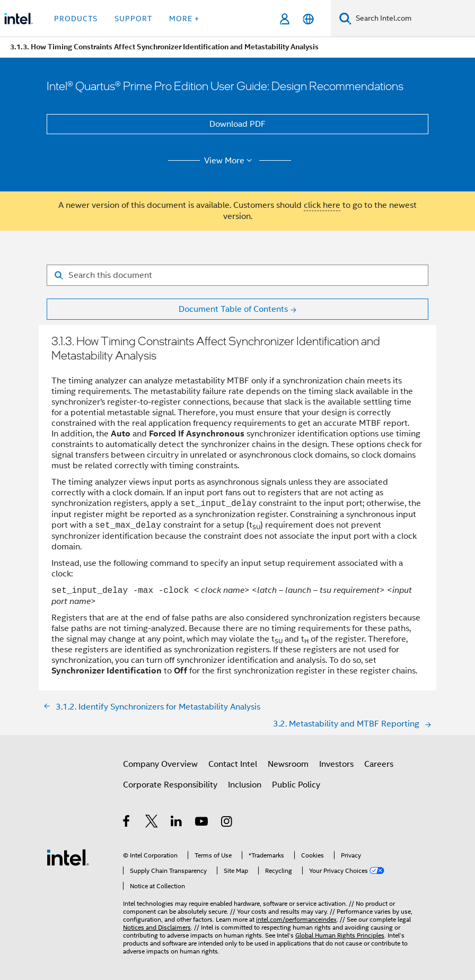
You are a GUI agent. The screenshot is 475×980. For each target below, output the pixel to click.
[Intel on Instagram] (227, 823)
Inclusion (245, 785)
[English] (308, 19)
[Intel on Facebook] (127, 823)
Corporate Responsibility (170, 785)
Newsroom (288, 764)
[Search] (345, 18)
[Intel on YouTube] (202, 823)
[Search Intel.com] (413, 19)
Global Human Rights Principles (340, 935)
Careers (379, 764)
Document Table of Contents (233, 309)
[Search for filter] (237, 275)
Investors (336, 764)
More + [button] (184, 19)
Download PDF (237, 124)
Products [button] (76, 19)
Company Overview (160, 764)
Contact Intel (233, 764)
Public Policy (296, 785)
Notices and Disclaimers (157, 927)
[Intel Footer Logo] (68, 857)
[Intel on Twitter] (152, 823)
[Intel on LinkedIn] (177, 823)
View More (230, 161)
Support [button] (133, 19)
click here (322, 205)
